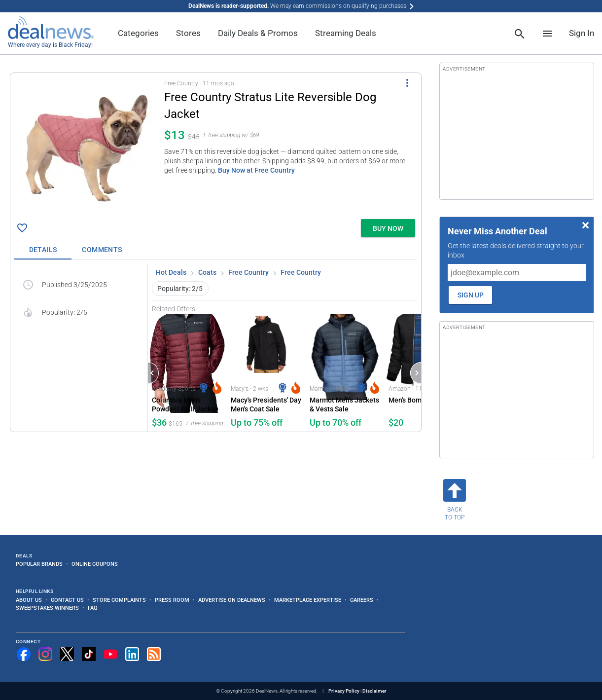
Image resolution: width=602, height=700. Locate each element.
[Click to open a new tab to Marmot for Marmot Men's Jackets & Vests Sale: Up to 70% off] (345, 372)
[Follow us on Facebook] (24, 654)
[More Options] (407, 83)
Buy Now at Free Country (256, 170)
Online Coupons (95, 564)
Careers (362, 600)
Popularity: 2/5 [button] (180, 289)
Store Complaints (119, 600)
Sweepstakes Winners (47, 608)
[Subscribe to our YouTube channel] (110, 654)
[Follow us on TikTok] (89, 654)
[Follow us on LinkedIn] (132, 654)
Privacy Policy (344, 691)
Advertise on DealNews (232, 600)
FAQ (93, 608)
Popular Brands (39, 564)
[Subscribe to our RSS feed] (154, 654)
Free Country (248, 272)
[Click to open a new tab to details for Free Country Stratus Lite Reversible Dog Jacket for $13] (87, 146)
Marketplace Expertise (308, 600)
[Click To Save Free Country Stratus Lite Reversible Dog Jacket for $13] (22, 228)
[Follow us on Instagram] (45, 654)
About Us (29, 600)
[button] (216, 144)
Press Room (172, 600)
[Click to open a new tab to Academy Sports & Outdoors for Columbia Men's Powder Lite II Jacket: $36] (187, 372)
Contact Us (67, 600)
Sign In (582, 33)
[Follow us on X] (67, 654)
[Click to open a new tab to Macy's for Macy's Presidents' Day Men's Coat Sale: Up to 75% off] (266, 372)
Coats (207, 272)
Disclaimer (374, 691)
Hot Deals (171, 272)
